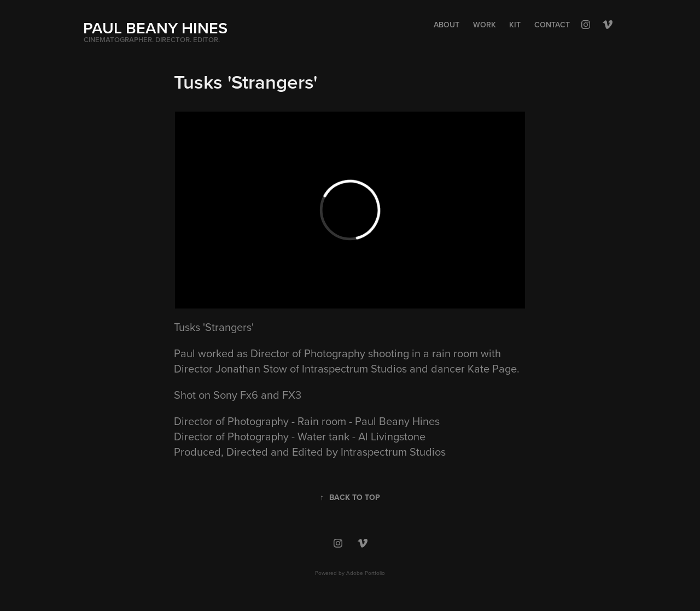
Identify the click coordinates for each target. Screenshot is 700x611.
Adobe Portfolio (366, 573)
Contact (552, 25)
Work (485, 25)
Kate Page (492, 368)
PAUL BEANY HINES (155, 28)
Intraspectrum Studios (354, 368)
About (447, 25)
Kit (515, 25)
